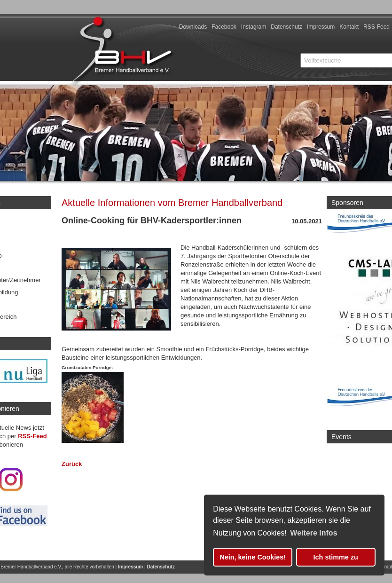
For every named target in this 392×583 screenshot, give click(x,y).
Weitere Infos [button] (314, 533)
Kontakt (349, 27)
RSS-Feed (376, 27)
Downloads (193, 27)
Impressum (321, 27)
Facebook (224, 27)
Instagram (254, 27)
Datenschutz (286, 27)
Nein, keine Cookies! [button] (253, 557)
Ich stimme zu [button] (336, 557)
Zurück (72, 464)
